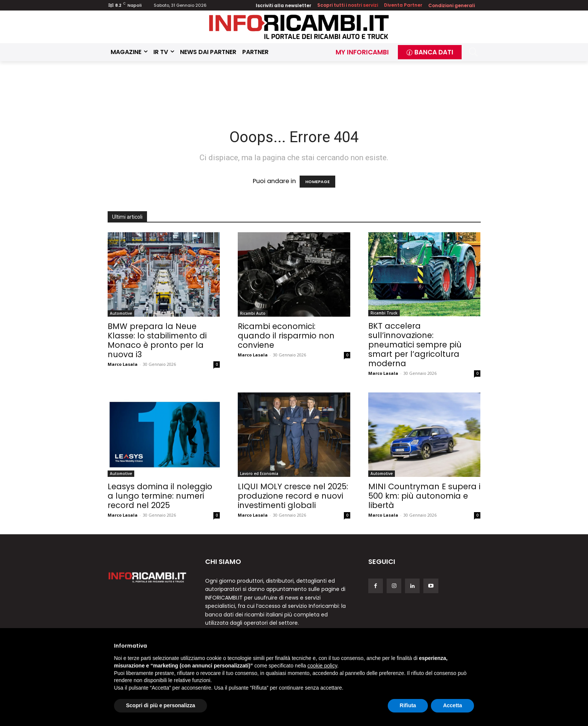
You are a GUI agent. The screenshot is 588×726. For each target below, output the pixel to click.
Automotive (121, 313)
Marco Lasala (123, 364)
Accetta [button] (452, 705)
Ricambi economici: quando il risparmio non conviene (286, 336)
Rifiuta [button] (408, 705)
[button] (473, 52)
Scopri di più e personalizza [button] (160, 705)
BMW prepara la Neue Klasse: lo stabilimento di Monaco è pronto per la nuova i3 (157, 340)
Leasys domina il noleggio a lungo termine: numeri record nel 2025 (160, 496)
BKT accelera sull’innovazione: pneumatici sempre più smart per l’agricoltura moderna (415, 345)
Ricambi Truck (384, 313)
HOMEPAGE (317, 182)
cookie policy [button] (322, 666)
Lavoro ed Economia (259, 473)
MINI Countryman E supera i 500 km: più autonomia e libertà (424, 496)
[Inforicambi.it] (299, 27)
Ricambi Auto (253, 313)
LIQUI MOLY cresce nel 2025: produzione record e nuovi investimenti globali (293, 496)
